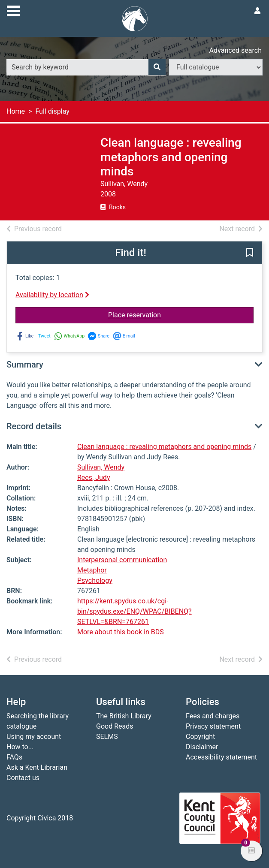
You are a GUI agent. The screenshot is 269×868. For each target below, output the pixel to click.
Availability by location (52, 295)
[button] (250, 253)
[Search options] (216, 67)
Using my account (34, 737)
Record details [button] (34, 426)
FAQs (14, 757)
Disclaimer (202, 747)
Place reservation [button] (181, 314)
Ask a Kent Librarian (37, 767)
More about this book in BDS (121, 632)
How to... (20, 747)
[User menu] (257, 11)
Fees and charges (213, 716)
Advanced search (236, 50)
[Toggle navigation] (13, 10)
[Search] (157, 67)
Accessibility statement (221, 757)
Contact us (23, 778)
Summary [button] (25, 365)
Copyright (200, 737)
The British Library (124, 716)
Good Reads (115, 726)
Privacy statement (213, 726)
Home (16, 111)
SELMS (107, 737)
